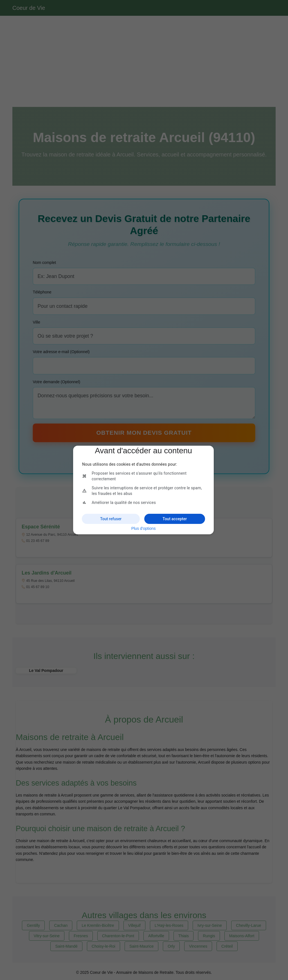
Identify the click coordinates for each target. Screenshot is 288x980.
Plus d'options (144, 528)
